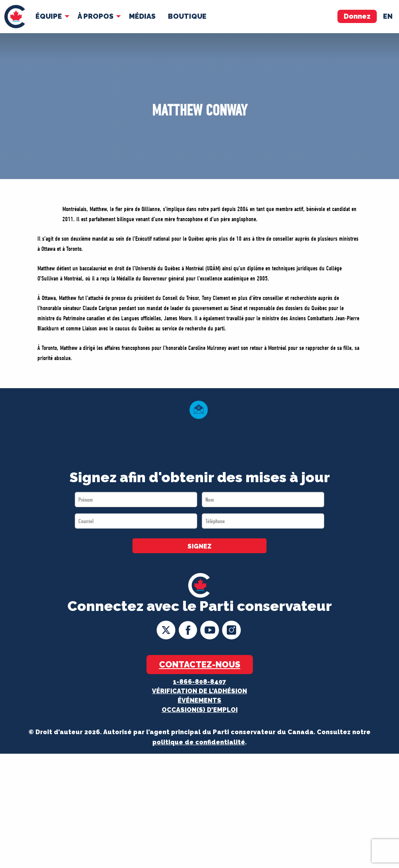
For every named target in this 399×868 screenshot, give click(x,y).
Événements (199, 700)
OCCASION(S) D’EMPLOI (200, 710)
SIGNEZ (199, 546)
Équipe (49, 16)
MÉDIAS (142, 16)
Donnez (357, 16)
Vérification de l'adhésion (199, 691)
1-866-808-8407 (199, 682)
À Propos (95, 16)
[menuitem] (15, 17)
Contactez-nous (200, 664)
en (388, 16)
